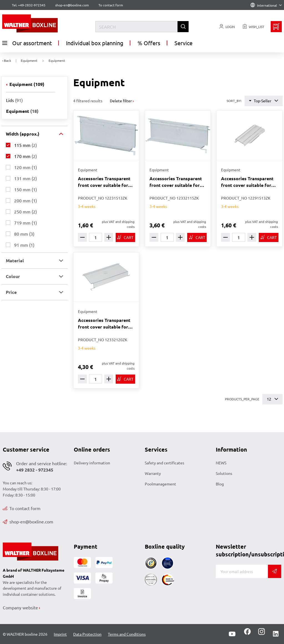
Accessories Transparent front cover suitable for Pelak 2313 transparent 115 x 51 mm (104, 182)
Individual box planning (95, 43)
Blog (220, 484)
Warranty (153, 473)
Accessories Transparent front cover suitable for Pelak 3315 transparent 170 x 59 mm (176, 182)
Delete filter (121, 101)
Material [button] (15, 260)
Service (183, 43)
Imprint (60, 634)
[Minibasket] (276, 27)
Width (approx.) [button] (23, 134)
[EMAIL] (242, 571)
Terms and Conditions (127, 634)
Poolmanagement (160, 484)
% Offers (149, 43)
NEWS (221, 463)
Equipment (26, 84)
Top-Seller (264, 101)
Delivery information (92, 463)
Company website (20, 607)
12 (272, 399)
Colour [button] (13, 276)
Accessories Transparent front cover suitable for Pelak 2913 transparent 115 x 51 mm (247, 182)
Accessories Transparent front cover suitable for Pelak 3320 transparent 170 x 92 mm (104, 324)
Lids (14, 100)
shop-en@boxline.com (28, 521)
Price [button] (11, 292)
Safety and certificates (164, 463)
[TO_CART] (125, 237)
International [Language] (266, 5)
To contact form (111, 5)
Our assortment (27, 43)
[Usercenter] (227, 27)
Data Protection (87, 634)
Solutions (224, 473)
